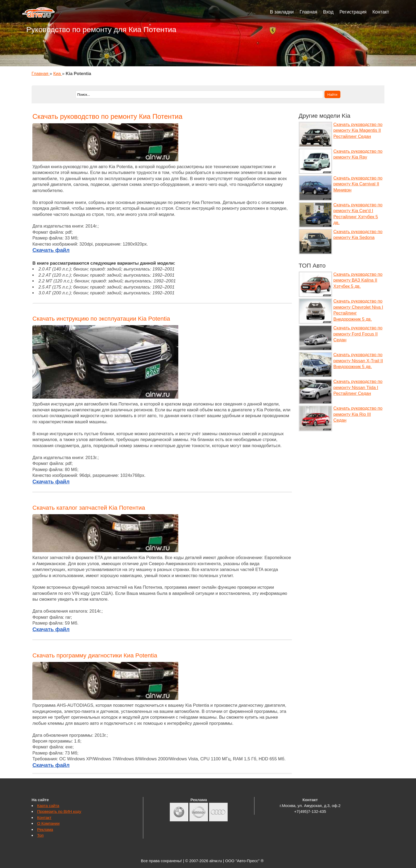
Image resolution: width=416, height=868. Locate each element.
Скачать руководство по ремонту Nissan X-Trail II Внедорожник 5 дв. (358, 361)
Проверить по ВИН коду (59, 811)
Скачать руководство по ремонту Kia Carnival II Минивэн (358, 184)
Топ (40, 835)
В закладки (282, 12)
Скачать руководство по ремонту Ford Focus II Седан (358, 334)
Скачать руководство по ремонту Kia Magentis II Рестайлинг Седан (358, 130)
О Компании (48, 823)
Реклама (45, 829)
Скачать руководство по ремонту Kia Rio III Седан (358, 414)
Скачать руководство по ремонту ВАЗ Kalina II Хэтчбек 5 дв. (358, 280)
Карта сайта (48, 806)
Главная (308, 12)
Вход (328, 12)
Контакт (381, 12)
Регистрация (353, 12)
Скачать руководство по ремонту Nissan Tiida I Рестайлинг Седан (358, 387)
